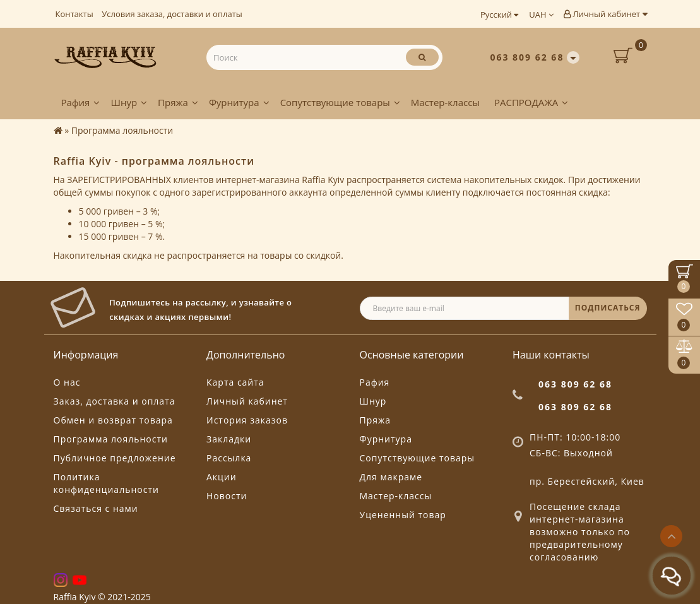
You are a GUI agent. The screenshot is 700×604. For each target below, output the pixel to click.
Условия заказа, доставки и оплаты (172, 14)
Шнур (129, 102)
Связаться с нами (96, 508)
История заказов (247, 420)
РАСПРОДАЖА (531, 102)
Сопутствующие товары (340, 102)
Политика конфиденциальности (106, 483)
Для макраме (391, 477)
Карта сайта (235, 382)
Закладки (229, 439)
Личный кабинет (605, 14)
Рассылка (229, 458)
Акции (222, 477)
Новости (227, 496)
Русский (499, 15)
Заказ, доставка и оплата (115, 401)
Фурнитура (239, 102)
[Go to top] (671, 536)
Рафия (81, 102)
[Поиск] (422, 57)
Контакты (74, 14)
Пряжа (178, 102)
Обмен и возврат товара (113, 420)
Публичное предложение (115, 458)
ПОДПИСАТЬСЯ (608, 308)
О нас (67, 382)
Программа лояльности (111, 439)
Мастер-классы (445, 102)
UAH (541, 15)
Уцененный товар (403, 515)
